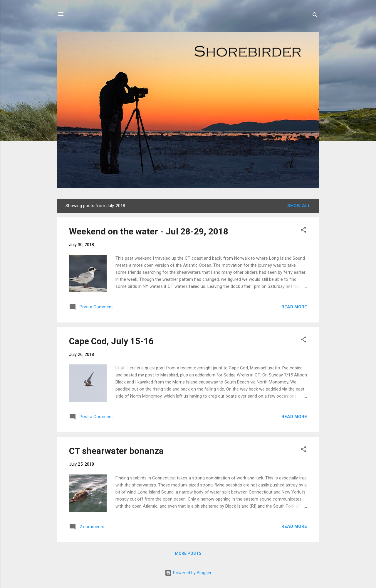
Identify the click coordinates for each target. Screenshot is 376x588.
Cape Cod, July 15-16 (111, 341)
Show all (299, 206)
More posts (188, 553)
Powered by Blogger (188, 573)
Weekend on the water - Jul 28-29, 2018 (149, 231)
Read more (294, 307)
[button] (303, 231)
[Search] (315, 16)
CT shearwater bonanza (116, 451)
